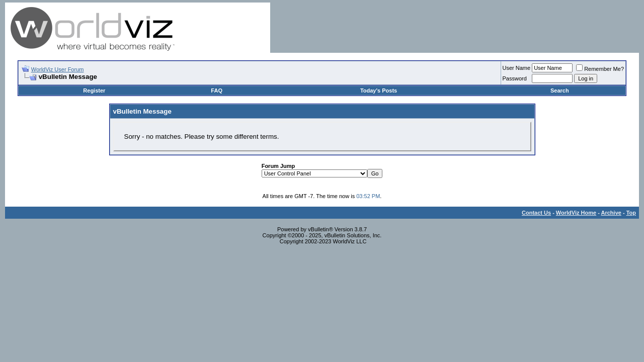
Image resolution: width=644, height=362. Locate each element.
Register (94, 90)
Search (560, 90)
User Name (517, 68)
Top (631, 213)
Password (515, 78)
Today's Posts (379, 90)
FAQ (217, 90)
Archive (611, 213)
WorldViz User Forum (58, 69)
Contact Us (536, 213)
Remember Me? (600, 69)
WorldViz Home (576, 213)
